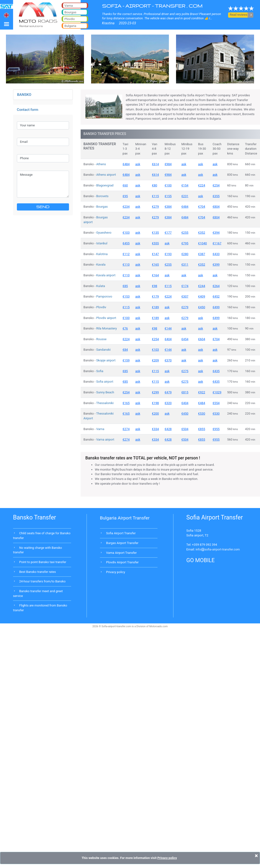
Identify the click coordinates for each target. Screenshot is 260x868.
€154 (185, 185)
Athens (101, 164)
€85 (125, 286)
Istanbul (102, 243)
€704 (202, 207)
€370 (168, 360)
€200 (155, 413)
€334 (155, 429)
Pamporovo (104, 296)
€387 (202, 254)
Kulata (101, 286)
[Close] (256, 856)
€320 (168, 403)
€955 (216, 429)
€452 (216, 296)
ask (138, 164)
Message (43, 184)
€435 (216, 371)
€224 (202, 185)
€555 (155, 243)
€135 (155, 233)
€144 (168, 328)
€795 (185, 243)
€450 (202, 307)
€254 (216, 185)
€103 (126, 233)
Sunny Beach (105, 392)
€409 (202, 296)
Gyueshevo (104, 233)
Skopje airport (106, 360)
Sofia (100, 371)
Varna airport (105, 439)
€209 (155, 360)
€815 (185, 392)
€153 (126, 296)
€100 (168, 185)
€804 (216, 207)
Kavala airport (106, 275)
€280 (185, 254)
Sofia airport (105, 382)
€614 (155, 164)
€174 (185, 286)
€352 (202, 233)
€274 (126, 429)
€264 (216, 286)
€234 (126, 207)
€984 (168, 164)
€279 (155, 207)
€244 (202, 286)
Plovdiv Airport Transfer (122, 562)
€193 (168, 254)
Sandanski (103, 350)
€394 (216, 233)
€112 (126, 254)
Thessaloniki (105, 403)
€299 (155, 392)
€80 (155, 185)
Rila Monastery (106, 328)
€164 (155, 275)
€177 (168, 233)
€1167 (217, 243)
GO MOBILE (200, 560)
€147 (155, 254)
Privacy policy (116, 572)
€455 (126, 243)
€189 (155, 307)
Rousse (101, 339)
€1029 (217, 392)
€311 (185, 265)
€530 (202, 413)
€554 (216, 403)
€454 (185, 339)
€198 (155, 403)
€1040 (203, 243)
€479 (168, 392)
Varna (100, 429)
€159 (126, 360)
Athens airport (106, 175)
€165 (155, 265)
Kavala (101, 265)
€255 (185, 233)
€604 (202, 339)
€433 (216, 254)
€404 (168, 339)
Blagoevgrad (105, 185)
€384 (168, 207)
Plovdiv (101, 307)
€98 (155, 286)
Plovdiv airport (106, 318)
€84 (125, 350)
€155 (168, 196)
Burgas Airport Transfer (122, 543)
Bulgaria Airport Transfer (125, 518)
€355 (216, 196)
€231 (185, 196)
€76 (125, 328)
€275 (185, 371)
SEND (43, 207)
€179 (155, 296)
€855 (202, 429)
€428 (168, 429)
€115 (155, 196)
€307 (185, 296)
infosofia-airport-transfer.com (218, 549)
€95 (125, 196)
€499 (216, 307)
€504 (185, 429)
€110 (126, 265)
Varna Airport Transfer (121, 553)
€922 (202, 392)
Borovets (102, 196)
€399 (216, 265)
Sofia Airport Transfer (121, 533)
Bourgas (102, 207)
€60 (125, 185)
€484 (126, 164)
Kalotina (102, 254)
